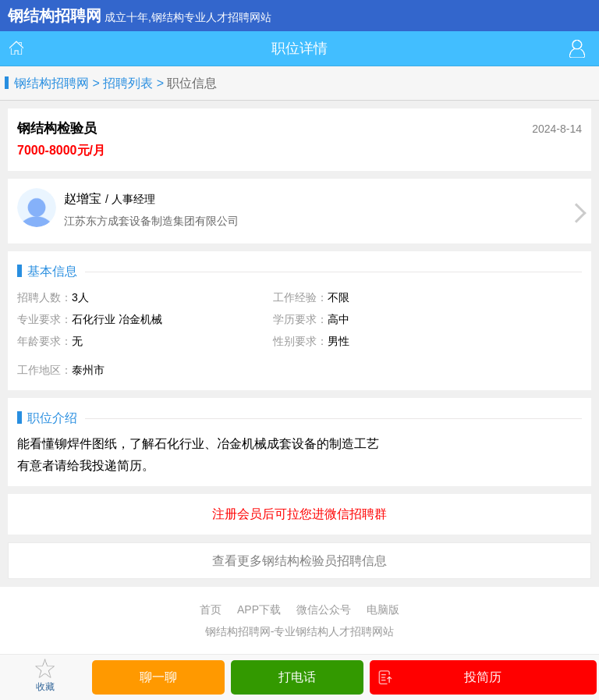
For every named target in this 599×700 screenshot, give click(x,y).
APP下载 (259, 609)
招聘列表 (128, 83)
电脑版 (383, 609)
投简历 (440, 677)
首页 (211, 609)
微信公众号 (324, 609)
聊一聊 (158, 677)
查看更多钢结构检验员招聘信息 (299, 561)
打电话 (297, 677)
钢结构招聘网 (51, 83)
